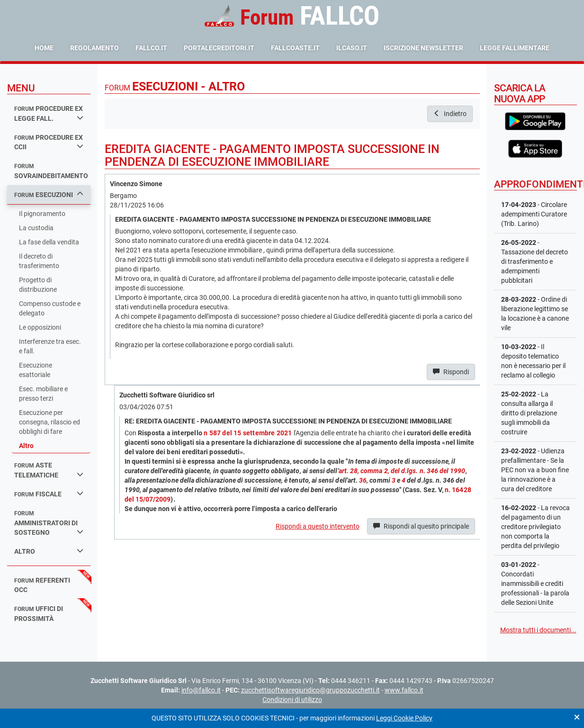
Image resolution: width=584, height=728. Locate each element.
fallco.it (151, 48)
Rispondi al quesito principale (421, 526)
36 (363, 480)
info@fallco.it (201, 690)
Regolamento (94, 48)
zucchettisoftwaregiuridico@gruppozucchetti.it (310, 690)
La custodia (36, 228)
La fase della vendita (49, 242)
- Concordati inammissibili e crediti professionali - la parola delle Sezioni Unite (535, 584)
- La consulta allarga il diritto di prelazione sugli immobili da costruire (529, 413)
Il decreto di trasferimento (39, 261)
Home (44, 48)
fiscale (49, 494)
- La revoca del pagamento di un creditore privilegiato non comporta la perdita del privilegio (535, 527)
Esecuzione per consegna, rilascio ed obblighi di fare (49, 422)
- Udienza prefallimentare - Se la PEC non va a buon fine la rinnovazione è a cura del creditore (535, 470)
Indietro (450, 114)
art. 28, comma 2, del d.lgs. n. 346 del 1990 (402, 471)
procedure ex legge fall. (49, 113)
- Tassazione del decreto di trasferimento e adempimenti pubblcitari (535, 261)
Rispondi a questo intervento (318, 526)
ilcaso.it (352, 48)
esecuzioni (49, 194)
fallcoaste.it (295, 48)
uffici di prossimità (39, 614)
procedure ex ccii (49, 142)
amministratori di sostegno (49, 523)
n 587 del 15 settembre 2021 (248, 433)
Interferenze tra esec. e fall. (50, 346)
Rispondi (451, 372)
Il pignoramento (42, 214)
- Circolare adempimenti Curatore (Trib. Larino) (534, 214)
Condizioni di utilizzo (292, 700)
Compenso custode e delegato (50, 308)
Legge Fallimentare (515, 48)
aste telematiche (49, 470)
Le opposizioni (40, 327)
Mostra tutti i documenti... (538, 630)
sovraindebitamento (51, 171)
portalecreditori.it (219, 48)
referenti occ (42, 585)
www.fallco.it (404, 690)
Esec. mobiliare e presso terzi (43, 394)
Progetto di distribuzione (38, 285)
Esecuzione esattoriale (36, 370)
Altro (26, 446)
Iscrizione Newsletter (423, 48)
